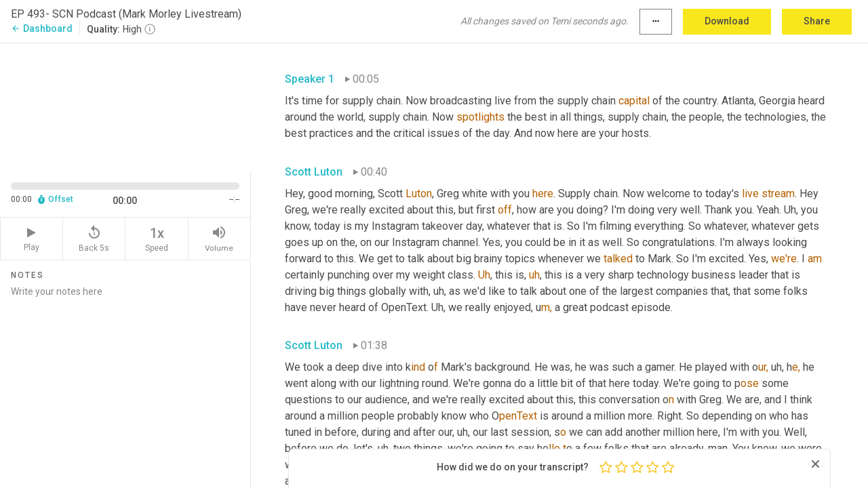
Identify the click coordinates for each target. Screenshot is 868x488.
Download (727, 21)
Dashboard (42, 28)
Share (817, 21)
